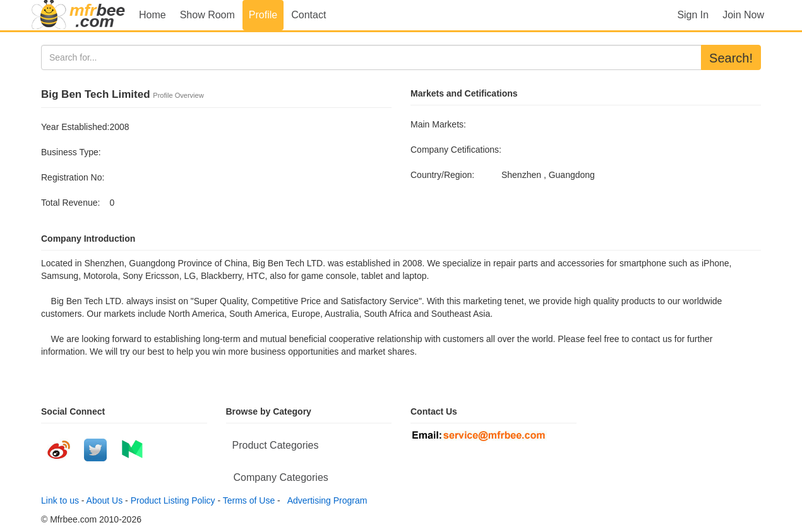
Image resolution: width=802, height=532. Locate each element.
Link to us (60, 500)
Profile (263, 15)
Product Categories (276, 445)
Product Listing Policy (173, 500)
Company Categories (281, 477)
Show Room (207, 15)
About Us (105, 500)
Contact (308, 15)
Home (153, 15)
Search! (731, 58)
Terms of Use (249, 500)
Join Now (743, 15)
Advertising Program (325, 500)
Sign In (693, 15)
